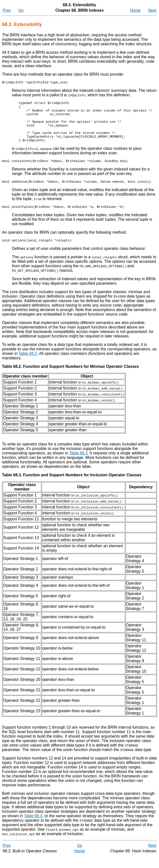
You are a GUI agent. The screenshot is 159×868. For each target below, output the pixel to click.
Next (152, 10)
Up (21, 10)
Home (135, 10)
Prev (7, 10)
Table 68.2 (28, 365)
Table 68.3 (78, 465)
